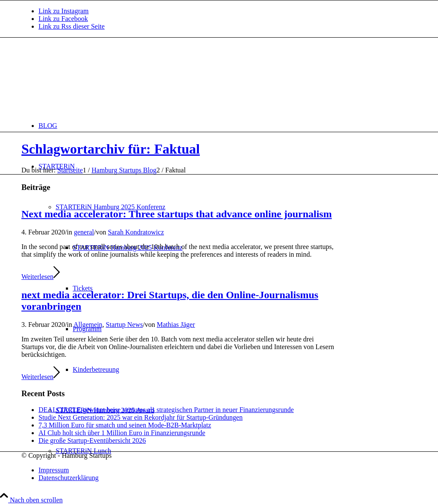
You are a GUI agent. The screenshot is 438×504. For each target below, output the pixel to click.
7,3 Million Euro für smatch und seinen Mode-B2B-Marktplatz (125, 425)
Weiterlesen (41, 277)
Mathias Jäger (176, 325)
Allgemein (88, 325)
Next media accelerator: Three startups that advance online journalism (177, 214)
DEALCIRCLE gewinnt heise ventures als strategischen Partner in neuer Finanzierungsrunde (166, 410)
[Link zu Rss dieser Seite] (72, 26)
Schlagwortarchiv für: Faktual (111, 149)
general (84, 232)
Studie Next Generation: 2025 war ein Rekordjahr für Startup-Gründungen (141, 417)
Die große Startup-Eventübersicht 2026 (92, 440)
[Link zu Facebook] (63, 19)
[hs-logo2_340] (86, 78)
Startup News (124, 325)
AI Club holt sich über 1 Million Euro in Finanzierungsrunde (122, 433)
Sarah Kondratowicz (136, 232)
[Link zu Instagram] (64, 11)
